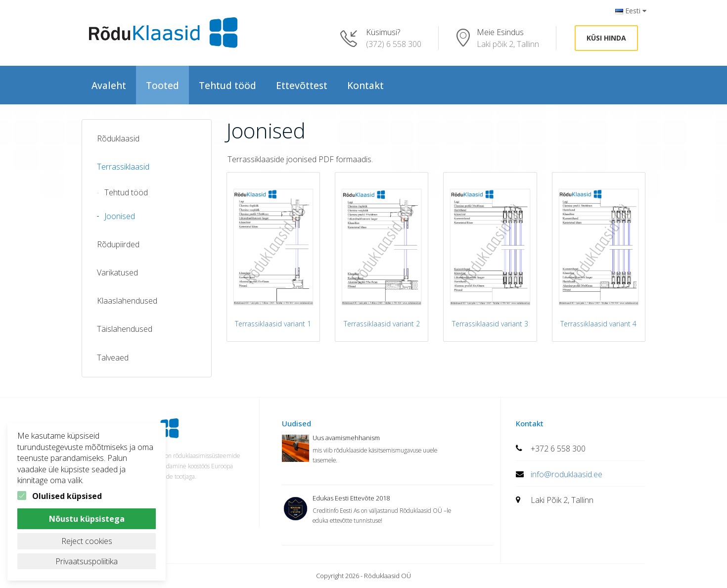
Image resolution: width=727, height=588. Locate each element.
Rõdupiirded (118, 244)
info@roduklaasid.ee (567, 474)
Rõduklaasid (118, 138)
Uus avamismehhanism (346, 438)
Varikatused (117, 272)
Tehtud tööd (227, 86)
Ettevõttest (302, 86)
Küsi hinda (606, 38)
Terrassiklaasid (123, 167)
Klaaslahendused (127, 301)
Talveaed (113, 358)
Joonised (120, 216)
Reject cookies (87, 541)
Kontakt (365, 86)
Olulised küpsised (67, 496)
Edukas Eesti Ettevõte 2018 (351, 498)
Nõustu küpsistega (87, 519)
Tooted (162, 86)
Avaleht (109, 86)
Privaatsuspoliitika (87, 561)
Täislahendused (125, 329)
